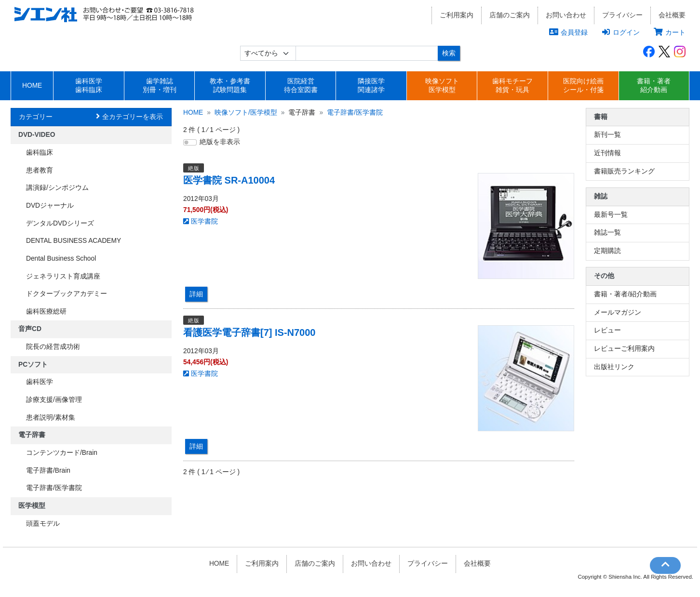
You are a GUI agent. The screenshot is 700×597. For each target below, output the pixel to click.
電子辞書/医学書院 (54, 488)
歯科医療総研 (46, 312)
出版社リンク (614, 367)
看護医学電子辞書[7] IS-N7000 (249, 332)
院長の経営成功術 (53, 347)
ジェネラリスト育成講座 (63, 276)
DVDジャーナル (50, 206)
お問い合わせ (566, 15)
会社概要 (672, 15)
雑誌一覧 (607, 232)
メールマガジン (618, 312)
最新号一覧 (611, 215)
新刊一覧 (607, 135)
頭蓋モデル (43, 524)
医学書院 (201, 221)
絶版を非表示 (220, 142)
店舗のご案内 (510, 15)
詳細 (196, 294)
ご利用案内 (457, 15)
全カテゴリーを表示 (133, 117)
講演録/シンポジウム (57, 188)
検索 (449, 53)
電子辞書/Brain (48, 471)
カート (670, 32)
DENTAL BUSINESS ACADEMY (74, 241)
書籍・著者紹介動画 (654, 86)
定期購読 (607, 251)
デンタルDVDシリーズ (60, 223)
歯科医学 (40, 382)
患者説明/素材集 (51, 418)
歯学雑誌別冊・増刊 (160, 86)
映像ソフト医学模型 (442, 86)
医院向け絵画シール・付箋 (583, 86)
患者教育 (40, 170)
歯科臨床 (40, 153)
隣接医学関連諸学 (371, 86)
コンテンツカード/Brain (62, 453)
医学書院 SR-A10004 (229, 180)
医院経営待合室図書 (301, 86)
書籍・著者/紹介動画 (625, 294)
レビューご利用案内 (624, 349)
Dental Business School (61, 259)
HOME (32, 86)
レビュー (607, 330)
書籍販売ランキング (624, 171)
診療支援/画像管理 (54, 400)
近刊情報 (607, 153)
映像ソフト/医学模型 (246, 113)
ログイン (621, 32)
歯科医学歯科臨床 (89, 86)
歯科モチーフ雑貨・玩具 (512, 86)
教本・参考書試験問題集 (230, 86)
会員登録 (568, 32)
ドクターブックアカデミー (67, 294)
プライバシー (622, 15)
